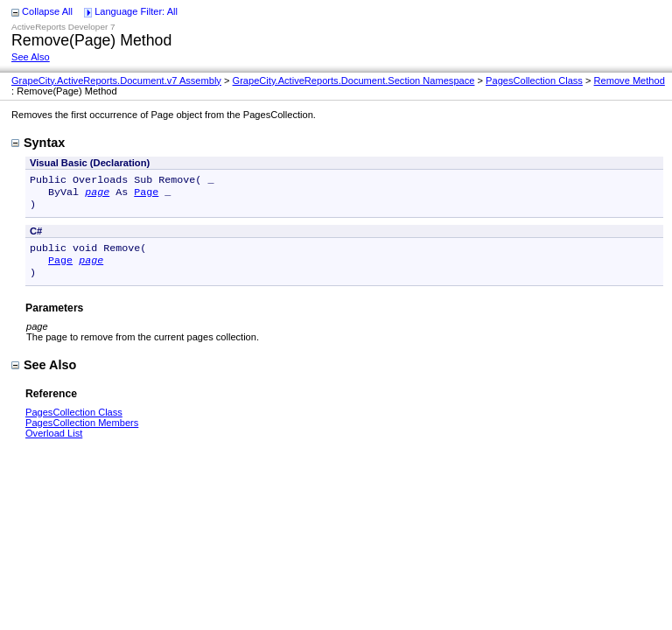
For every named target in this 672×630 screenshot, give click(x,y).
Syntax (38, 143)
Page (146, 195)
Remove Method (630, 80)
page (97, 195)
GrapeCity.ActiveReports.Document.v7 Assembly (116, 80)
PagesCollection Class (534, 80)
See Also (31, 57)
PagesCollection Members (82, 433)
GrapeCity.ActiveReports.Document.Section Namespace (354, 80)
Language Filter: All (136, 11)
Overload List (54, 444)
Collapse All (47, 11)
